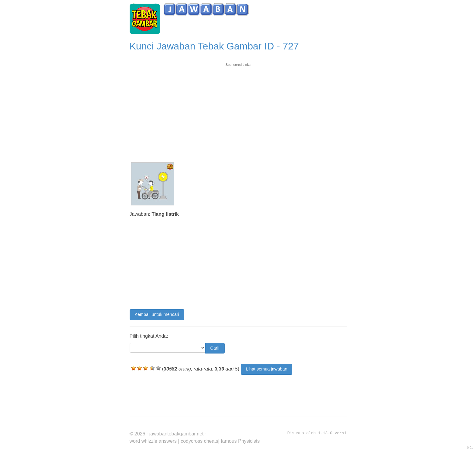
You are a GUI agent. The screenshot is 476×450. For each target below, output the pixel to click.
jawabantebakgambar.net (177, 434)
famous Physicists (240, 441)
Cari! (215, 348)
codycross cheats (199, 441)
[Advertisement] (238, 110)
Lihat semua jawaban (267, 369)
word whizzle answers (153, 441)
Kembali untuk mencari (157, 314)
